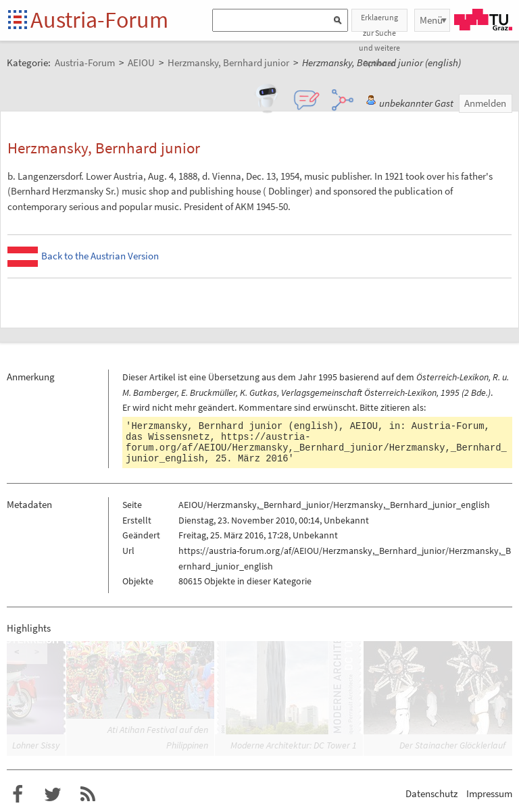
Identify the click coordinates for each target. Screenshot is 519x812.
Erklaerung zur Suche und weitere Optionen (379, 22)
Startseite (19, 21)
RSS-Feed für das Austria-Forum (88, 794)
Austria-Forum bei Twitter (53, 794)
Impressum (489, 793)
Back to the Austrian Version (100, 256)
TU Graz (483, 20)
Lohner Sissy (36, 745)
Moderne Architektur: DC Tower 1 (294, 745)
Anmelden (485, 103)
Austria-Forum (99, 20)
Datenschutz (431, 793)
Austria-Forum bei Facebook (18, 794)
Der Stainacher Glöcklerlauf (452, 745)
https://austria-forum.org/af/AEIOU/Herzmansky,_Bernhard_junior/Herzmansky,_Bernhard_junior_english (316, 448)
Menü (431, 20)
